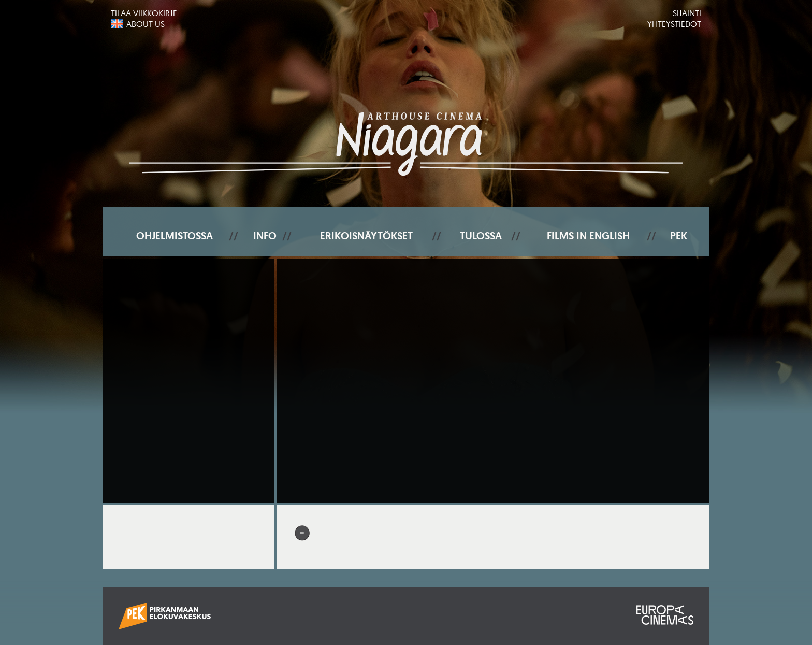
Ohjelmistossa (175, 236)
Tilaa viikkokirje (144, 13)
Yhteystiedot (674, 24)
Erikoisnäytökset (366, 236)
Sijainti (687, 13)
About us (146, 24)
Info (265, 236)
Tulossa (481, 236)
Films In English (588, 236)
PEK (679, 236)
